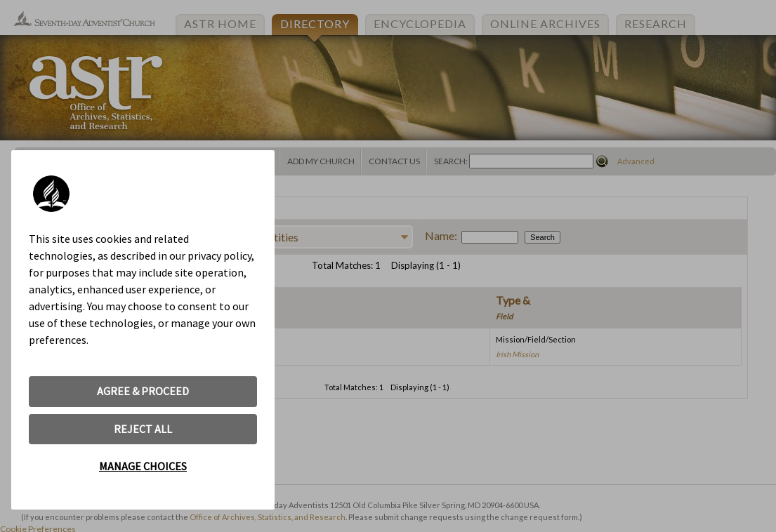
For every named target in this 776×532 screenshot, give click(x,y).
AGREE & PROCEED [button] (143, 391)
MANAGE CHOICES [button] (143, 466)
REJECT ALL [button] (143, 429)
